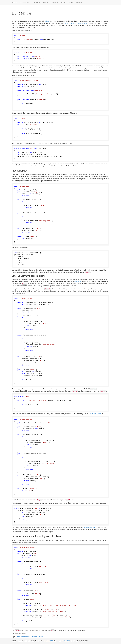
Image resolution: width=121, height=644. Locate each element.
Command (78, 281)
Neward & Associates (21, 3)
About (71, 3)
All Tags (63, 3)
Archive (45, 3)
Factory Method (70, 23)
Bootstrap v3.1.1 (48, 641)
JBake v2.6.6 (66, 641)
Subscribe (79, 3)
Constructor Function (96, 414)
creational (35, 637)
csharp (41, 637)
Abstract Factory (83, 23)
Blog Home (36, 3)
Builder (47, 21)
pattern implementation (23, 637)
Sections (54, 3)
